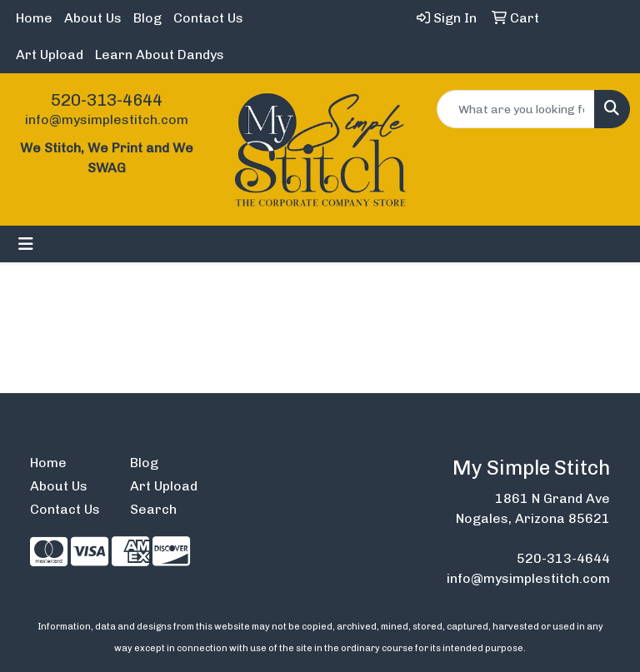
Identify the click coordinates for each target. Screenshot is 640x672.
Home (34, 18)
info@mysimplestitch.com (107, 119)
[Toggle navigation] (26, 244)
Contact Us (208, 18)
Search (153, 509)
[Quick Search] (516, 109)
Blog (147, 18)
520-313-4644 (107, 100)
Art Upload (50, 55)
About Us (93, 18)
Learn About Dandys (160, 55)
